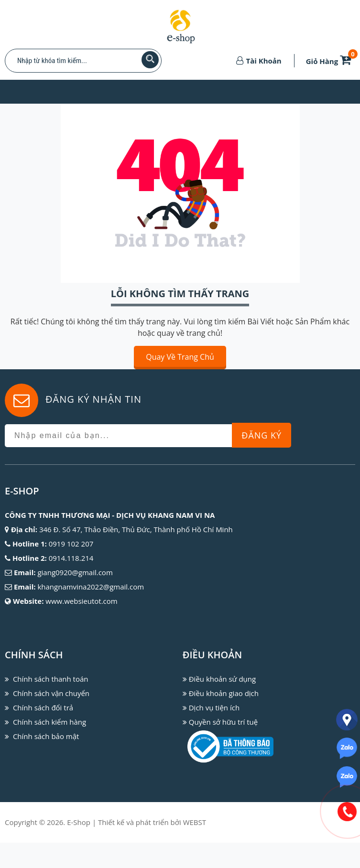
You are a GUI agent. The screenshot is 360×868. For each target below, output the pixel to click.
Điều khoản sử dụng (222, 679)
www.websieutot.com (81, 601)
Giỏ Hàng (330, 61)
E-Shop (79, 822)
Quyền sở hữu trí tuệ (223, 722)
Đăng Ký (262, 435)
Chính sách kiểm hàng (49, 722)
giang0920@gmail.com (75, 572)
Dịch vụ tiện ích (214, 707)
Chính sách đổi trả (43, 707)
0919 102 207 (71, 544)
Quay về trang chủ (180, 357)
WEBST (195, 822)
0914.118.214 (71, 558)
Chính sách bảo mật (46, 736)
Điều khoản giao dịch (224, 693)
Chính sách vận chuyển (51, 693)
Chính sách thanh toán (51, 679)
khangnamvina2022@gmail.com (91, 587)
